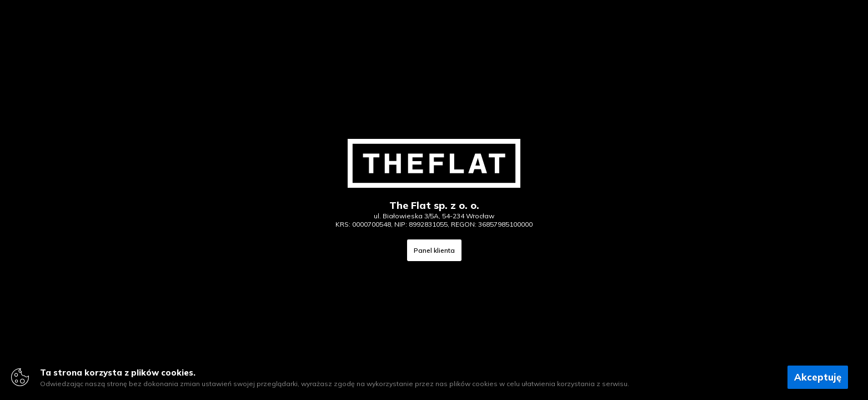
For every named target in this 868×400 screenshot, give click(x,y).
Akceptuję (818, 377)
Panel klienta (434, 250)
